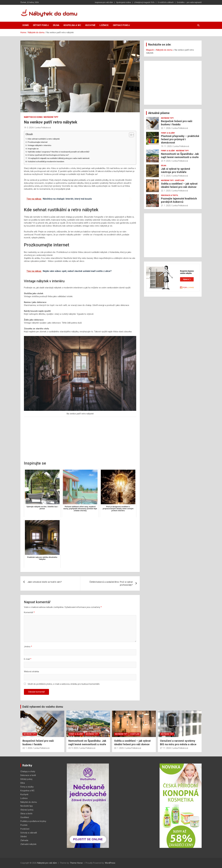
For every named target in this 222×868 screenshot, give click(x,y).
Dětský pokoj (41, 25)
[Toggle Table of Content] (130, 135)
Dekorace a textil (170, 195)
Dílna (56, 25)
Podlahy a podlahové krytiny (33, 821)
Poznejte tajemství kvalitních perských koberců (179, 200)
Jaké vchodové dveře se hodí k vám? (45, 582)
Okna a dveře (26, 814)
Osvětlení (179, 180)
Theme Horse (76, 863)
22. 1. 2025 (166, 191)
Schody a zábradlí (29, 833)
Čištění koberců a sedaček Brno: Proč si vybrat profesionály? (111, 583)
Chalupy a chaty (28, 771)
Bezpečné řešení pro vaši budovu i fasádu (177, 123)
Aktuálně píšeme (159, 113)
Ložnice (104, 25)
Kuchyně (90, 25)
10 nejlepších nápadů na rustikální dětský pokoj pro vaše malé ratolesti (59, 158)
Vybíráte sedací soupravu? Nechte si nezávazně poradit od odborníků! (59, 152)
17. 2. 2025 (166, 176)
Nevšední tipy (51, 117)
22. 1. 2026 (166, 128)
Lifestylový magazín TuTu (144, 2)
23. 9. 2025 (166, 161)
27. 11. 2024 (165, 748)
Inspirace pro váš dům (104, 2)
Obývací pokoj (121, 25)
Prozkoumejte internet (38, 142)
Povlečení (25, 829)
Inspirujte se (33, 149)
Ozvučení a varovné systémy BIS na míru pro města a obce (178, 743)
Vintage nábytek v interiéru (39, 145)
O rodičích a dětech (166, 2)
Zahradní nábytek (28, 844)
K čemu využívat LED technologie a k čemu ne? (48, 155)
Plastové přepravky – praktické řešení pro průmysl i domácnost (180, 139)
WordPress (110, 863)
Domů (26, 25)
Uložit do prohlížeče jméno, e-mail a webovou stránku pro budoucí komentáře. (64, 684)
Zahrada (24, 840)
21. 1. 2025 (166, 206)
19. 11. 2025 (166, 146)
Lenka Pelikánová (43, 128)
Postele (24, 825)
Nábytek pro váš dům (47, 863)
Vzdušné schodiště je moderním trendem (46, 161)
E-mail (28, 659)
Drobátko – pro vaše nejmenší (189, 2)
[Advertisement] (80, 439)
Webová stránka (31, 672)
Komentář (29, 612)
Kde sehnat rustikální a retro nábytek (44, 139)
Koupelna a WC (72, 25)
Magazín (150, 50)
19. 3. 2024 (29, 128)
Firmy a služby (168, 133)
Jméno (28, 647)
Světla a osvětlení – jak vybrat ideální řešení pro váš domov (179, 185)
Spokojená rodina (124, 2)
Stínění (24, 837)
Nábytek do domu (33, 117)
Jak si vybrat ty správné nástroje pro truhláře (176, 170)
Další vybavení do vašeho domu (43, 707)
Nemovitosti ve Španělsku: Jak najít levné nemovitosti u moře (180, 156)
